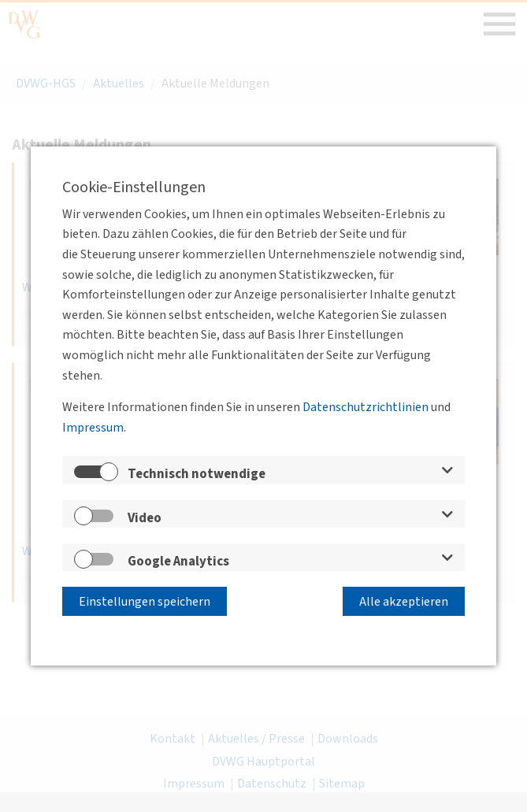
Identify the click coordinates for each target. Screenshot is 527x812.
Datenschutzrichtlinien (366, 407)
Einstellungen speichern (145, 602)
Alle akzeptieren (404, 602)
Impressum (93, 428)
